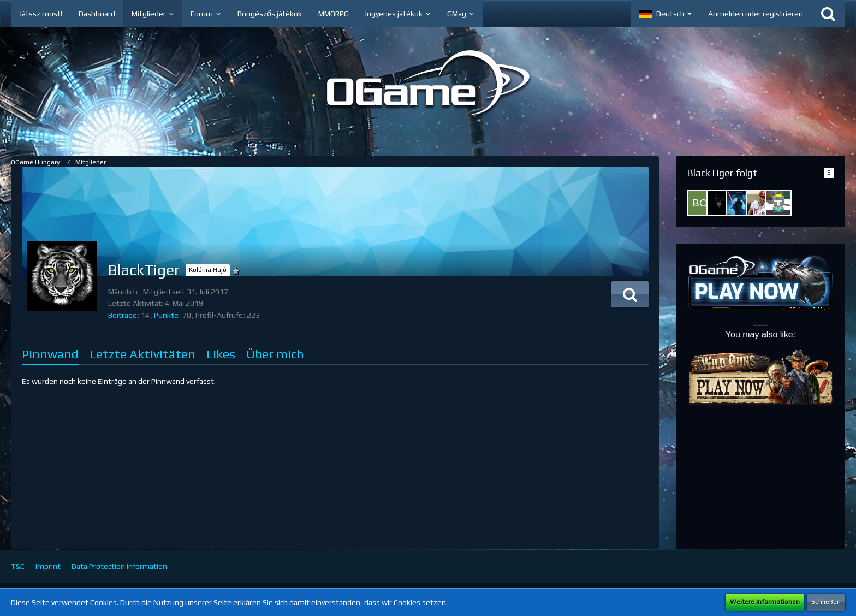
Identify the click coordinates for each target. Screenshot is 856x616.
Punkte (166, 315)
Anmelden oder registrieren (756, 14)
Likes (221, 354)
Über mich (275, 354)
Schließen (826, 602)
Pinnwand (50, 354)
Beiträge (123, 315)
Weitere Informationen (765, 602)
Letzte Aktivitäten (142, 354)
